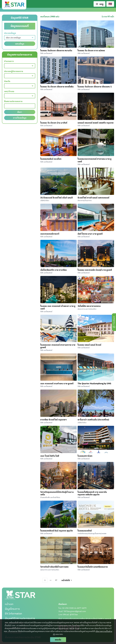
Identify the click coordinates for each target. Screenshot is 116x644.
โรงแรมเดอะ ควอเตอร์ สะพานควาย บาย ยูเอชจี (58, 346)
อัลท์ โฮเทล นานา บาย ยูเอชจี (90, 234)
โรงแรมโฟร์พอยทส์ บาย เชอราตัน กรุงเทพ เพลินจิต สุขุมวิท (92, 493)
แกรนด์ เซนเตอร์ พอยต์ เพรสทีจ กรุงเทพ (96, 123)
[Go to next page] (67, 580)
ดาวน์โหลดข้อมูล (20, 118)
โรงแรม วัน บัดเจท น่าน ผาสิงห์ (54, 123)
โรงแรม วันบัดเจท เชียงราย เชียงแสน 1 (95, 87)
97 (56, 580)
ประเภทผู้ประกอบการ (14, 71)
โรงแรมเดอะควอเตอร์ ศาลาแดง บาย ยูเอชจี (94, 160)
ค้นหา (20, 112)
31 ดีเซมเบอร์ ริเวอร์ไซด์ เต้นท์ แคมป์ (57, 198)
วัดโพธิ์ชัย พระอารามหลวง (89, 306)
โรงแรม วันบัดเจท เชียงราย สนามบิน (56, 50)
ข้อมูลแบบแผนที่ (20, 26)
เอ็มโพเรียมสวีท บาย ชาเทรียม (54, 270)
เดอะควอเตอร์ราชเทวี (50, 234)
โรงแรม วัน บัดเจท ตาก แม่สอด (91, 50)
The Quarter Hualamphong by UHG (94, 383)
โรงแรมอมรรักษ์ (85, 531)
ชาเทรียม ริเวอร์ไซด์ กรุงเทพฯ (53, 420)
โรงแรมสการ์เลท (85, 456)
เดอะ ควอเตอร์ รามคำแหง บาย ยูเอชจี (57, 383)
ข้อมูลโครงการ (12, 609)
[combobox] (20, 38)
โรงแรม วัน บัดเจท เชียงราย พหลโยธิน (57, 87)
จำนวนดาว (9, 61)
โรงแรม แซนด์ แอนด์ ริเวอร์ (89, 345)
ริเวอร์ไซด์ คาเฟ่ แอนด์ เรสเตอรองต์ (94, 198)
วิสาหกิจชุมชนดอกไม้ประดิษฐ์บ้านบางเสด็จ (57, 493)
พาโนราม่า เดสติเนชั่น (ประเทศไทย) (93, 420)
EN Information (13, 614)
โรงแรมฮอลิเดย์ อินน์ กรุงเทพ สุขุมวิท (57, 531)
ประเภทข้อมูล (10, 33)
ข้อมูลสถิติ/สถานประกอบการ (20, 618)
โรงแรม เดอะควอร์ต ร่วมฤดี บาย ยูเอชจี (95, 270)
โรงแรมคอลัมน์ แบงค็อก (51, 159)
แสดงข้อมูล (20, 44)
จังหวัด (7, 81)
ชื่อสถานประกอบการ (13, 101)
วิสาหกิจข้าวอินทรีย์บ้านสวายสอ (54, 567)
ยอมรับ (58, 640)
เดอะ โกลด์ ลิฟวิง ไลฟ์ (50, 456)
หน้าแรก (9, 604)
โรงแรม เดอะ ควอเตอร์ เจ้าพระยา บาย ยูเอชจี (58, 307)
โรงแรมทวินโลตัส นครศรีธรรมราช (93, 567)
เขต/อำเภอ (9, 91)
